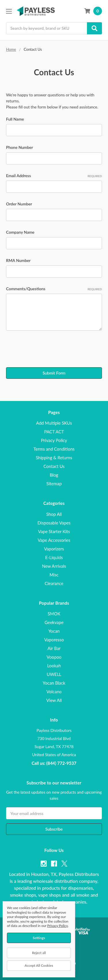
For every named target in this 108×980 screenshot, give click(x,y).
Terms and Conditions (54, 449)
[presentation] (50, 350)
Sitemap (54, 484)
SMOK (54, 614)
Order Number (19, 204)
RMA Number (18, 260)
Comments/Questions (54, 289)
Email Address (54, 176)
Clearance (54, 583)
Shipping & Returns (54, 458)
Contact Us (54, 466)
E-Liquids (54, 557)
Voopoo (54, 657)
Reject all (39, 953)
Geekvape (54, 622)
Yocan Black (54, 683)
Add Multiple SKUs (54, 423)
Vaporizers (54, 549)
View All (54, 700)
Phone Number (20, 147)
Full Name (15, 119)
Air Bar (54, 648)
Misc (54, 575)
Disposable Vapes (54, 523)
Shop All (54, 514)
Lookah (54, 666)
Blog (54, 475)
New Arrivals (54, 566)
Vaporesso (54, 640)
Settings (39, 938)
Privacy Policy (54, 440)
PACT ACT (54, 432)
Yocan (54, 631)
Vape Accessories (54, 540)
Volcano (54, 692)
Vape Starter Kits (54, 531)
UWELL (54, 674)
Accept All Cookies (39, 965)
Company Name (20, 232)
